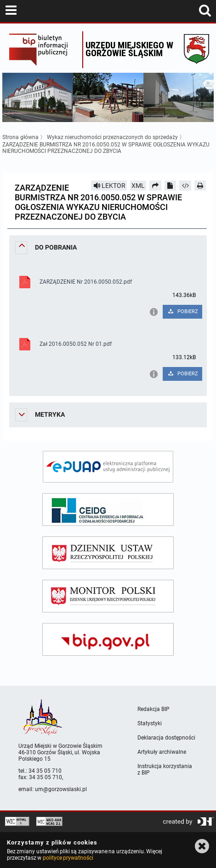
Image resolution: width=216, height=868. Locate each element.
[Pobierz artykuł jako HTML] (185, 186)
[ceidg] (108, 510)
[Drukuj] (200, 186)
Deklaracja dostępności (166, 738)
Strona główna (20, 137)
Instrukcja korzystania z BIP (165, 769)
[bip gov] (108, 639)
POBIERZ (183, 312)
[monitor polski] (108, 596)
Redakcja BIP (153, 709)
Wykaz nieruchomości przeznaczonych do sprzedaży (113, 137)
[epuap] (108, 467)
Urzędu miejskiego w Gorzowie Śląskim (129, 49)
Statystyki (150, 723)
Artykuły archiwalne (162, 752)
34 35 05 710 (45, 771)
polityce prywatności (68, 858)
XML (138, 186)
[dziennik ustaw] (108, 553)
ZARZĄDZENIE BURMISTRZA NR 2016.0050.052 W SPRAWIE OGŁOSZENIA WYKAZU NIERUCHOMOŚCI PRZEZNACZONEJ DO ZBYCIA (106, 148)
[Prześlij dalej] (155, 186)
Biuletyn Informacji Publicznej (43, 50)
